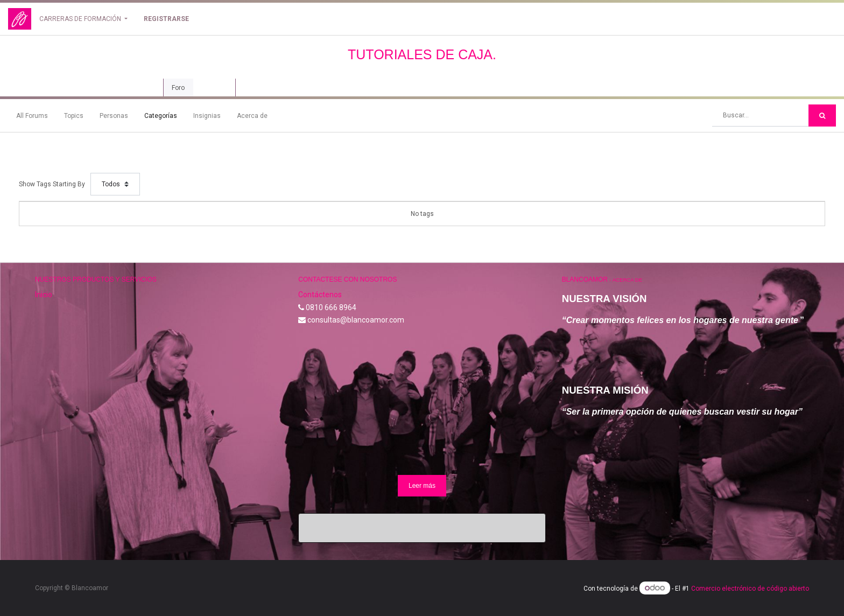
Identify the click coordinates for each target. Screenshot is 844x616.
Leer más (422, 486)
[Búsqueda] (822, 115)
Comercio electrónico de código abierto (750, 589)
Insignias (207, 116)
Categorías (161, 116)
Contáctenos (320, 295)
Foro (178, 88)
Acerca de (252, 116)
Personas (114, 116)
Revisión (214, 88)
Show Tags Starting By (52, 184)
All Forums (32, 116)
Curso (143, 88)
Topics (74, 116)
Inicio (44, 295)
